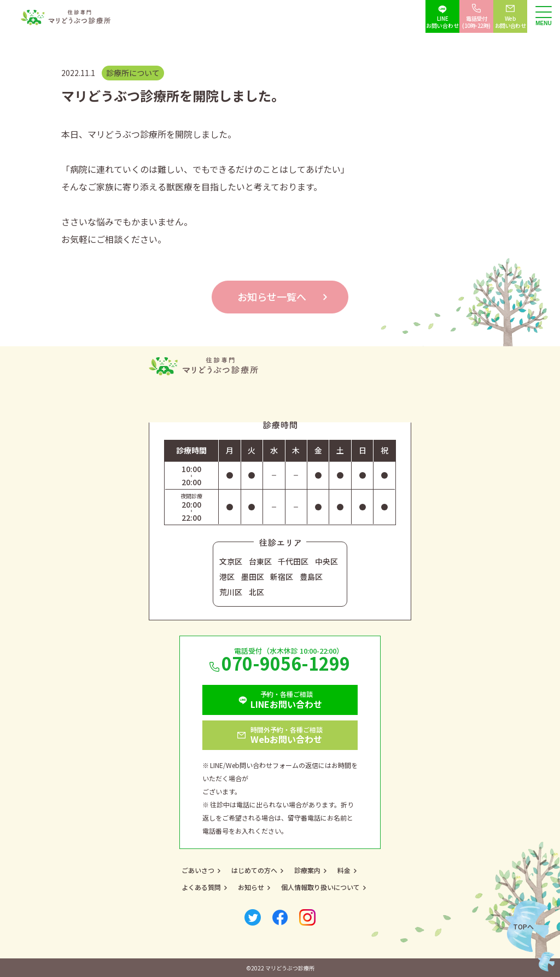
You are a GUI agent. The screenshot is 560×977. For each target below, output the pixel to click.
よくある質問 (201, 887)
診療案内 (307, 870)
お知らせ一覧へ (272, 296)
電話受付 (476, 22)
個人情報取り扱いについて (320, 887)
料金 (344, 870)
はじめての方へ (254, 870)
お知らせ (251, 887)
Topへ (523, 926)
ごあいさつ (198, 870)
